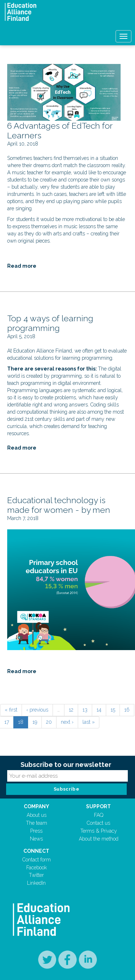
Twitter (36, 875)
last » (89, 722)
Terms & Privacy (99, 831)
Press (36, 831)
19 (35, 722)
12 (71, 710)
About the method (99, 839)
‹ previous (37, 710)
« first (11, 710)
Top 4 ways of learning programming (50, 323)
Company (37, 806)
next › (67, 722)
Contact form (37, 860)
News (36, 839)
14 (99, 710)
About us (37, 815)
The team (37, 823)
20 (49, 722)
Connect (36, 851)
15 (113, 710)
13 (85, 710)
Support (98, 806)
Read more (22, 266)
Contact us (98, 823)
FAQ (99, 815)
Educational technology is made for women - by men (59, 505)
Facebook (37, 868)
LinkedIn (36, 883)
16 (127, 710)
